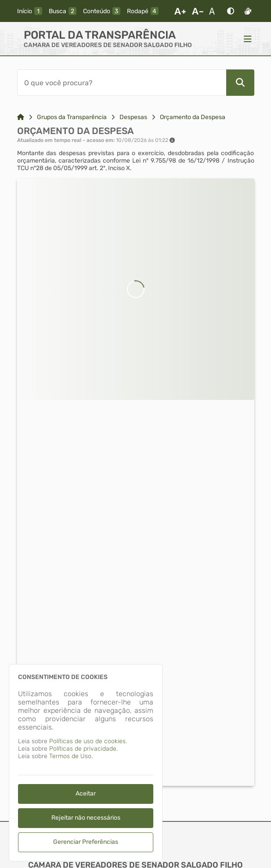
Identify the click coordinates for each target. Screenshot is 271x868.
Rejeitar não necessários (86, 818)
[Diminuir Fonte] (198, 11)
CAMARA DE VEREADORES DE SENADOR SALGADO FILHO (108, 45)
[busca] (63, 11)
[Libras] (248, 11)
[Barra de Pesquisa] (122, 83)
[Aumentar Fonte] (180, 11)
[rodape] (143, 11)
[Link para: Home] (21, 117)
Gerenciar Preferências (86, 842)
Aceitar (86, 794)
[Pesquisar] (240, 83)
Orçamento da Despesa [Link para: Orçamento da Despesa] (193, 117)
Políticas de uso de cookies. (88, 741)
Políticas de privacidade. (83, 749)
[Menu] (248, 39)
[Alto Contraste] (231, 11)
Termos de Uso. (71, 756)
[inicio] (30, 11)
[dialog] (86, 763)
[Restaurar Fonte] (214, 11)
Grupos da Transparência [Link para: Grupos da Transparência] (72, 117)
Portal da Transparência (100, 35)
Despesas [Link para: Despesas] (133, 117)
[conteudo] (102, 11)
